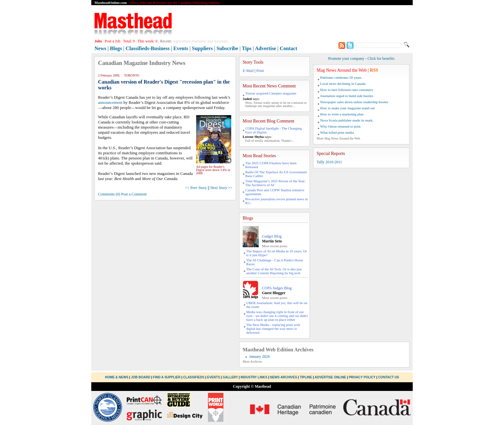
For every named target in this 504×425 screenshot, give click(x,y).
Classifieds (194, 377)
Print (260, 71)
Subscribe (228, 48)
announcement (110, 102)
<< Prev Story (196, 188)
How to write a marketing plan (342, 114)
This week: (148, 41)
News (100, 48)
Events (181, 48)
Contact (288, 48)
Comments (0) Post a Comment (122, 194)
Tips (247, 48)
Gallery (230, 377)
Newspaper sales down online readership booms (354, 102)
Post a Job (113, 41)
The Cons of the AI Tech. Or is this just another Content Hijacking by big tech (274, 271)
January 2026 (259, 357)
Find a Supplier (167, 377)
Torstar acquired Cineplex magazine (271, 93)
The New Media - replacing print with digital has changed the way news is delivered (273, 329)
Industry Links (254, 377)
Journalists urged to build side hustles (347, 96)
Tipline (306, 377)
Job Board (141, 377)
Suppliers (202, 48)
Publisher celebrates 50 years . (342, 77)
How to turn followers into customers (347, 90)
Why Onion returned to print (340, 126)
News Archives (283, 377)
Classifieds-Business (148, 48)
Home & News (117, 377)
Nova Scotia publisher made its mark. (347, 120)
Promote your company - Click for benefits (361, 59)
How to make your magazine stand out (347, 108)
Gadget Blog (272, 236)
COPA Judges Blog (277, 288)
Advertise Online (330, 377)
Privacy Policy (362, 377)
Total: (129, 41)
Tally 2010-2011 (329, 162)
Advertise (265, 48)
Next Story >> (221, 188)
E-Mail (248, 71)
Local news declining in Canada (343, 84)
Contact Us (389, 377)
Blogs (116, 48)
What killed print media (337, 132)
